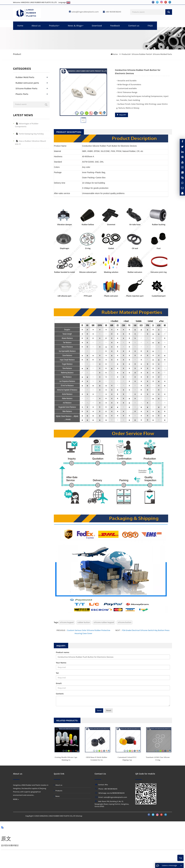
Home (20, 26)
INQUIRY (121, 115)
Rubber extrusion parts (27, 83)
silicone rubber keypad (104, 622)
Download (97, 26)
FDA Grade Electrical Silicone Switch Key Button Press (146, 630)
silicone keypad (67, 622)
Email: (59, 683)
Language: (64, 2)
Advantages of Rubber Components (27, 125)
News (57, 796)
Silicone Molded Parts (162, 54)
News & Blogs (76, 26)
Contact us (134, 26)
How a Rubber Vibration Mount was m (31, 143)
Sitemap (79, 816)
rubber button (84, 622)
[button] (59, 26)
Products (54, 26)
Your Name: (61, 663)
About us (36, 26)
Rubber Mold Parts (25, 77)
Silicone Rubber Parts (141, 54)
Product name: (63, 652)
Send (99, 710)
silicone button (125, 622)
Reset (109, 710)
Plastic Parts (22, 94)
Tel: (57, 673)
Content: (60, 694)
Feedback (115, 26)
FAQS (150, 26)
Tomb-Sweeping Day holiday (29, 134)
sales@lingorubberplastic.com (85, 12)
